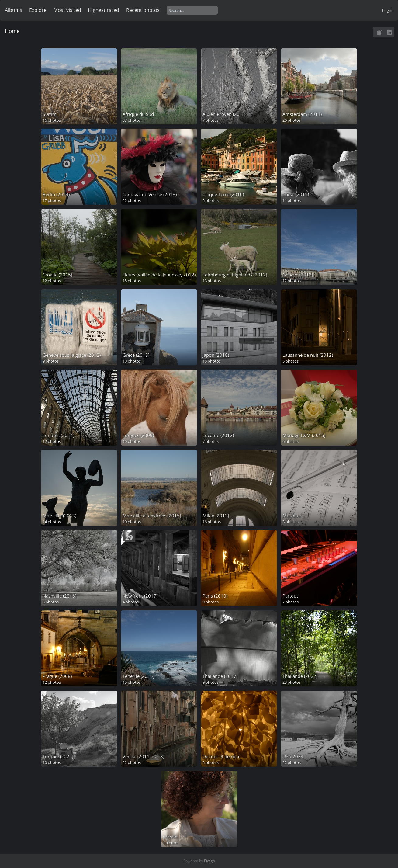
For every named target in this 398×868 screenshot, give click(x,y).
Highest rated (104, 10)
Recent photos (143, 10)
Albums (14, 10)
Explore (38, 10)
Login (387, 10)
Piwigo (209, 861)
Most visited (67, 10)
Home (12, 31)
